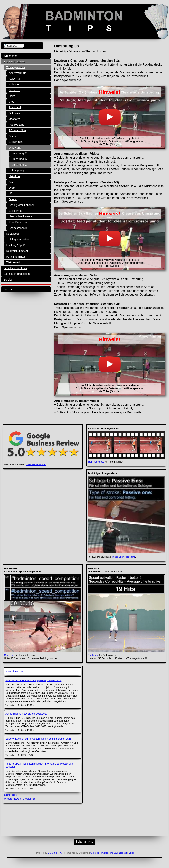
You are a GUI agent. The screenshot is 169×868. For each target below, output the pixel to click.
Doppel (13, 199)
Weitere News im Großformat (19, 799)
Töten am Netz (17, 130)
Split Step (15, 84)
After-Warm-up (17, 73)
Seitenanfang (84, 842)
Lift (11, 193)
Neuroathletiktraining (21, 216)
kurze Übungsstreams (124, 557)
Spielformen (16, 211)
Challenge (9, 655)
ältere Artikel (11, 795)
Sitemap (95, 853)
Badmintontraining (14, 62)
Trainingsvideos (15, 67)
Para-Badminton (18, 222)
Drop (12, 188)
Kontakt (8, 289)
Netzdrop (14, 176)
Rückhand (15, 107)
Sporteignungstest (17, 251)
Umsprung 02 (19, 159)
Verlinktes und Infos (15, 268)
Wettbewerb (13, 262)
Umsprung (15, 148)
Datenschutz (120, 853)
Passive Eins (16, 125)
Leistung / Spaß (16, 245)
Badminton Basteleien (17, 274)
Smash (13, 136)
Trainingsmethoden (18, 240)
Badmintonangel (18, 228)
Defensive (15, 113)
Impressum (107, 853)
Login (131, 853)
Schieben (14, 90)
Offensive (14, 119)
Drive (12, 96)
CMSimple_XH (55, 853)
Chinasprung (16, 171)
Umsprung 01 (19, 153)
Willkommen (11, 56)
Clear (12, 102)
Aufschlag (15, 79)
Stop (12, 182)
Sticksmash (16, 142)
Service (8, 280)
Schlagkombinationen (22, 205)
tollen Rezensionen (36, 464)
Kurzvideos (13, 234)
